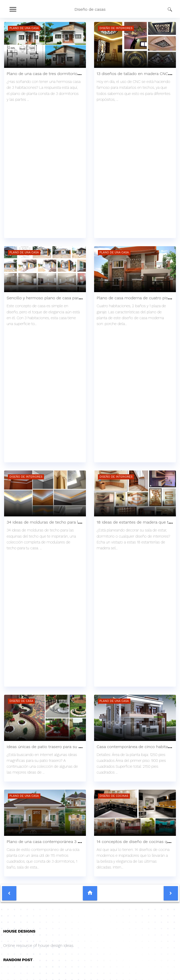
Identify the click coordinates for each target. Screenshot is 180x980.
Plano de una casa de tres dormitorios (43, 74)
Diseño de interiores (116, 28)
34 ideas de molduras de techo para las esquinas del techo (63, 522)
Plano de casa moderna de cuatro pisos (134, 298)
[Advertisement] (45, 141)
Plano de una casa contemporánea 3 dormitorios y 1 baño (62, 842)
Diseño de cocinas (114, 796)
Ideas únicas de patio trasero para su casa (47, 747)
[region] (45, 205)
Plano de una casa (24, 28)
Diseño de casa (21, 701)
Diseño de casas (90, 9)
